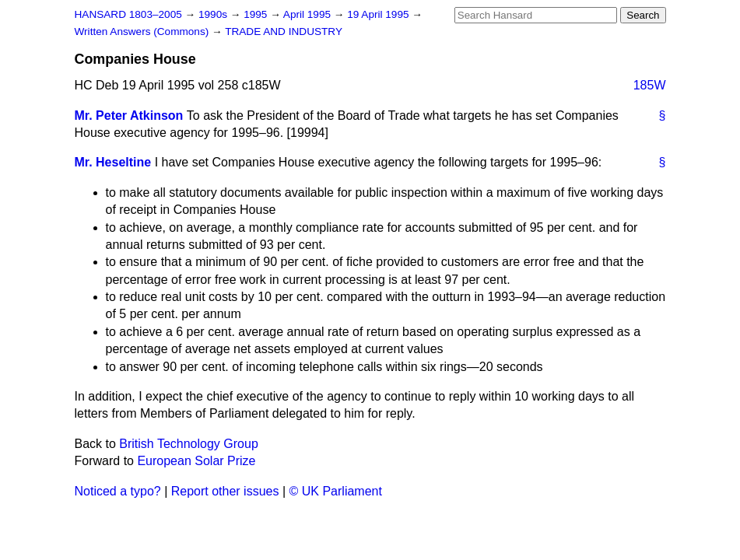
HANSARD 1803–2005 (128, 14)
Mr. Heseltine (113, 162)
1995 (257, 14)
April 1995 (309, 14)
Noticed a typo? (118, 491)
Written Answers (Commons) (144, 31)
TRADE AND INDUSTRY (284, 31)
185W (650, 85)
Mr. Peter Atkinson (129, 115)
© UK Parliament (336, 491)
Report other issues (225, 491)
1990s (214, 14)
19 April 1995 (379, 14)
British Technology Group (188, 444)
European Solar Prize (196, 461)
